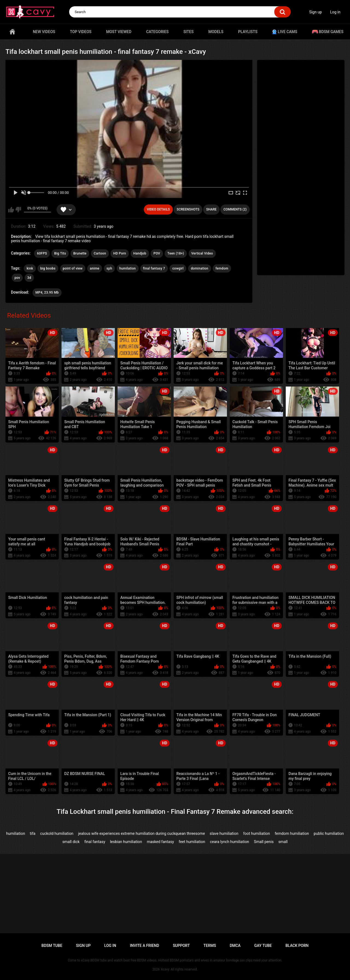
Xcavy (165, 969)
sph (110, 268)
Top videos (81, 32)
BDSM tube (52, 946)
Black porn (297, 946)
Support (181, 946)
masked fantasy (160, 842)
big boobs (48, 268)
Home (12, 32)
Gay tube (263, 946)
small (283, 842)
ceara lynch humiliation (230, 842)
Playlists (248, 32)
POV (157, 253)
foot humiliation (256, 833)
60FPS (42, 253)
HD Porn (120, 253)
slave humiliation (224, 833)
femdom (222, 268)
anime (95, 268)
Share (211, 209)
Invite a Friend (145, 946)
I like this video (11, 210)
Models (216, 32)
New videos (44, 32)
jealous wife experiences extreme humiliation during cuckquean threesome (142, 833)
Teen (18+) (176, 253)
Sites (189, 32)
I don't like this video (18, 210)
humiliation (15, 833)
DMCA (235, 946)
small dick (71, 842)
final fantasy (95, 842)
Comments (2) (235, 209)
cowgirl (178, 268)
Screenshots (188, 209)
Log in (335, 12)
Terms (210, 946)
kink (30, 268)
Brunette (80, 253)
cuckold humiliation (57, 833)
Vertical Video (202, 253)
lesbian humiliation (126, 842)
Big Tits (60, 253)
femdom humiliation (292, 833)
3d (29, 278)
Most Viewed (119, 32)
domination (200, 268)
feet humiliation (192, 842)
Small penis (264, 842)
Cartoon (100, 253)
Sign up (316, 12)
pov (17, 278)
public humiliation (329, 833)
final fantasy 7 (154, 268)
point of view (73, 268)
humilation (128, 268)
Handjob (140, 253)
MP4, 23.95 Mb (47, 292)
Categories (157, 32)
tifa (33, 833)
